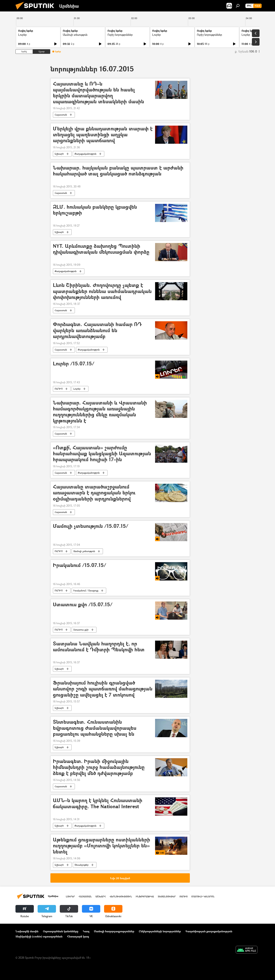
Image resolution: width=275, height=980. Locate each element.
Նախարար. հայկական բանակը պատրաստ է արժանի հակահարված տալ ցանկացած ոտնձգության (118, 171)
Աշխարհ (59, 154)
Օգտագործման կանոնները (61, 931)
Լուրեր (22, 35)
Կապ (86, 931)
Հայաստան (61, 115)
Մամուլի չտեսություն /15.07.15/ (91, 526)
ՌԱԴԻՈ (59, 389)
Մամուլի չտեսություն (84, 551)
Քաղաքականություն (85, 154)
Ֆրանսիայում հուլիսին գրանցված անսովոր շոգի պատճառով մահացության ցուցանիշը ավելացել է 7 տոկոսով (103, 689)
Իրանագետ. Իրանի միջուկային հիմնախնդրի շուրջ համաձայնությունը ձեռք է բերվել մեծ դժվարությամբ (99, 767)
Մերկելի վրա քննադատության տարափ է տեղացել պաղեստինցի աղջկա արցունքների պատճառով (103, 135)
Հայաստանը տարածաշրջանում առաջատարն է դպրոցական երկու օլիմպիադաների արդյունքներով (94, 493)
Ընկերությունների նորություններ (160, 931)
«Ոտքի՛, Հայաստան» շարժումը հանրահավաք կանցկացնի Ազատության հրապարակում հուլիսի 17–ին (102, 454)
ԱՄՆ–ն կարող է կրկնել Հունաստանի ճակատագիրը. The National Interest (98, 803)
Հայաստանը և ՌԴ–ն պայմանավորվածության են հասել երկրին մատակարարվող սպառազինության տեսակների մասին (98, 93)
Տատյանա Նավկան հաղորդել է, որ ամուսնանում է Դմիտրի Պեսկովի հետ (99, 647)
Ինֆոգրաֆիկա (145, 896)
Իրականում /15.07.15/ (80, 565)
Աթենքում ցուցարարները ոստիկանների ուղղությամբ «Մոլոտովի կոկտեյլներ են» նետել (102, 846)
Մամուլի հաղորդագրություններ (114, 931)
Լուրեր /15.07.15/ (74, 364)
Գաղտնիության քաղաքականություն (209, 931)
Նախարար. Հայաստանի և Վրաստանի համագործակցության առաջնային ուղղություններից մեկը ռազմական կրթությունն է (100, 412)
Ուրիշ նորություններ (120, 35)
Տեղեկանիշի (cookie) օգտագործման (39, 936)
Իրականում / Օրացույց (86, 591)
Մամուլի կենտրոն (203, 896)
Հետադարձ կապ (78, 936)
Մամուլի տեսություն (75, 35)
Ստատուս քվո (81, 630)
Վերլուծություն (121, 896)
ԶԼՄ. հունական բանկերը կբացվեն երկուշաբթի (95, 210)
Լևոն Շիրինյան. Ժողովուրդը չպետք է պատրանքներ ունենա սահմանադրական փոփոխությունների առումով (102, 291)
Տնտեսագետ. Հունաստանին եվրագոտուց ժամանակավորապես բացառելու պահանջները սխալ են (95, 728)
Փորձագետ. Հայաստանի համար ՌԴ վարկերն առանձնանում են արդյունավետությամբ (97, 330)
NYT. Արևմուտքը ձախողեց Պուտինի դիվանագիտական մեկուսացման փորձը (101, 249)
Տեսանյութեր (82, 865)
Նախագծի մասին (27, 931)
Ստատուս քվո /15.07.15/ (83, 605)
